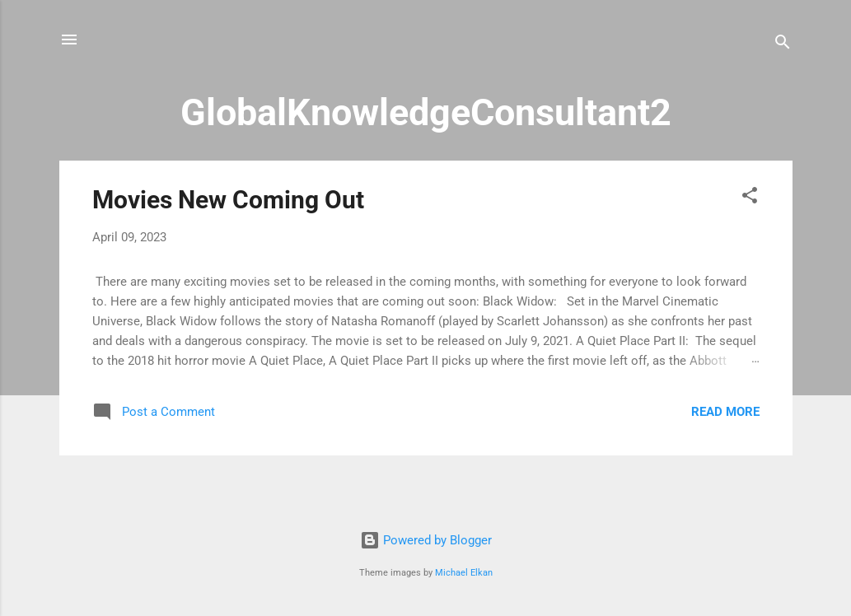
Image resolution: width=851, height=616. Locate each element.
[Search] (783, 45)
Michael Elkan (464, 573)
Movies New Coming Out (228, 200)
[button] (750, 198)
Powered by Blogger (426, 540)
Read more (725, 412)
